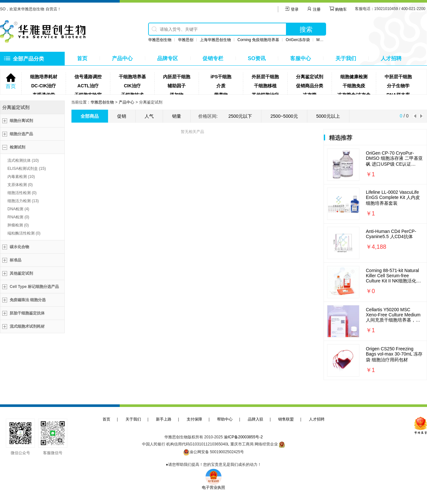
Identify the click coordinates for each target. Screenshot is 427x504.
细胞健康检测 (354, 77)
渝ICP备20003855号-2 (243, 437)
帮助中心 (225, 419)
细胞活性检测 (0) (22, 193)
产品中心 (122, 58)
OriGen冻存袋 (298, 40)
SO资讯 (257, 58)
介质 (221, 86)
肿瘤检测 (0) (18, 225)
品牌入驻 (256, 419)
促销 (122, 116)
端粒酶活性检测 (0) (24, 233)
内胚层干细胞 (177, 77)
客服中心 (301, 58)
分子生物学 (398, 86)
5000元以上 (328, 116)
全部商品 (90, 116)
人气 (149, 116)
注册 (314, 9)
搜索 (306, 29)
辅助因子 (177, 86)
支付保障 (194, 419)
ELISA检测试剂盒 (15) (27, 169)
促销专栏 (213, 58)
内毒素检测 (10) (21, 177)
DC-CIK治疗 (44, 86)
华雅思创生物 (160, 40)
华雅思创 (186, 40)
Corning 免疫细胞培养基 (258, 40)
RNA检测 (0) (18, 217)
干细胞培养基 (132, 77)
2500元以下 (240, 116)
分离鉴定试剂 (310, 77)
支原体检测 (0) (20, 185)
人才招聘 (391, 58)
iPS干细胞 (221, 77)
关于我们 (346, 58)
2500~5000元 (284, 116)
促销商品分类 (310, 86)
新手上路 (164, 419)
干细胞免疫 (354, 86)
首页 (82, 58)
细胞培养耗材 (44, 77)
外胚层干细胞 (265, 77)
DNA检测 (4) (18, 209)
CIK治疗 (132, 86)
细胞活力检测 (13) (23, 201)
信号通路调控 (88, 77)
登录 (292, 9)
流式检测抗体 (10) (23, 160)
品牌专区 (168, 58)
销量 (177, 116)
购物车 (338, 9)
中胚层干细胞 (398, 77)
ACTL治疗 (88, 86)
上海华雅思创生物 (215, 40)
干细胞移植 (265, 86)
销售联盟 (286, 419)
